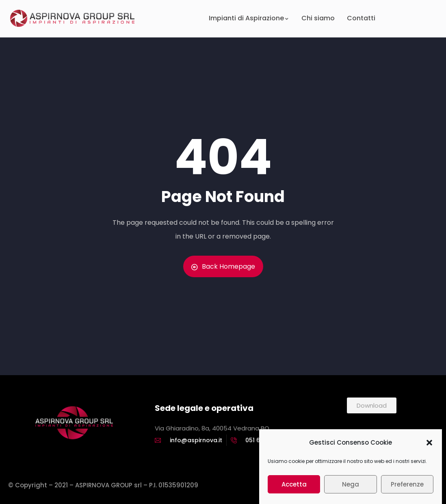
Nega (351, 487)
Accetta (294, 487)
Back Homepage (223, 266)
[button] (429, 445)
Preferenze (407, 487)
